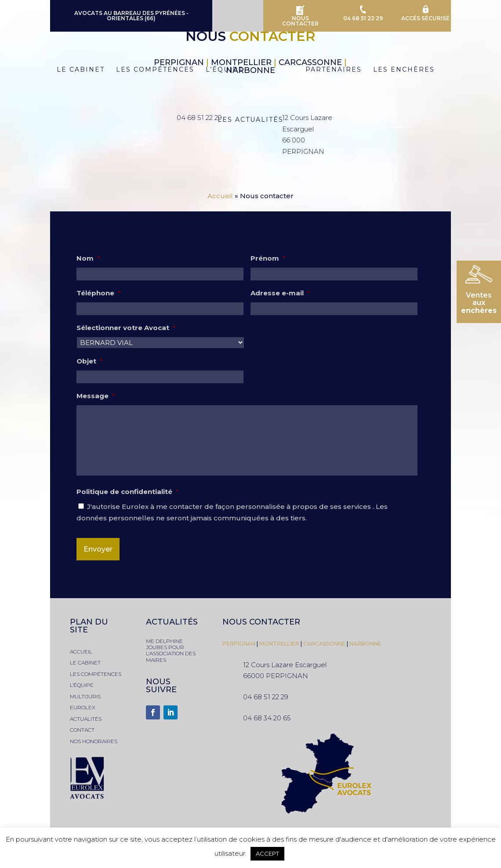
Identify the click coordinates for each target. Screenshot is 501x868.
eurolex (83, 707)
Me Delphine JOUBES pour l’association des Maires (171, 650)
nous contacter (261, 622)
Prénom (268, 258)
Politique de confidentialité (128, 492)
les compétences (96, 674)
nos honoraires (94, 741)
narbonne (365, 644)
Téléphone (99, 293)
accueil (81, 652)
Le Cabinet (77, 70)
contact (82, 730)
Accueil (220, 196)
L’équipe (221, 70)
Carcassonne (324, 644)
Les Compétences (152, 70)
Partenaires (337, 70)
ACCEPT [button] (267, 853)
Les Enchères (407, 70)
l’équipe (82, 685)
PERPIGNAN (239, 644)
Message (96, 396)
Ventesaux (479, 303)
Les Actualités (250, 120)
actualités (86, 719)
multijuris (85, 696)
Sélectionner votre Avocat (126, 328)
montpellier (280, 644)
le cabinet (85, 663)
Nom (88, 258)
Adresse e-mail (280, 293)
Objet (90, 361)
